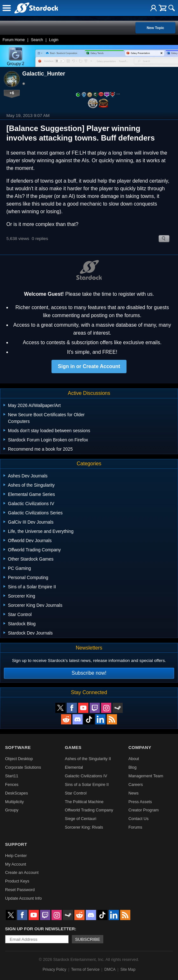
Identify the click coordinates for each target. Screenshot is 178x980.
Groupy (12, 810)
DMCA (110, 969)
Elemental (74, 767)
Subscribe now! (89, 673)
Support (16, 844)
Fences (12, 784)
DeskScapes (17, 793)
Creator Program (144, 810)
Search (37, 40)
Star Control (76, 793)
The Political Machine (84, 802)
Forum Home (14, 40)
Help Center (16, 856)
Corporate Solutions (23, 767)
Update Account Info (23, 898)
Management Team (146, 776)
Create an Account (22, 872)
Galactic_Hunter (44, 74)
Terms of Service (85, 969)
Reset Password (20, 890)
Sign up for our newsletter (40, 929)
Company (140, 748)
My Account (16, 864)
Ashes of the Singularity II (88, 759)
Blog (133, 767)
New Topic (155, 28)
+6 (12, 93)
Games (73, 748)
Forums (135, 827)
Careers (136, 784)
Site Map (128, 969)
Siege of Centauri (81, 819)
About (134, 759)
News (133, 793)
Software (18, 748)
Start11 (12, 776)
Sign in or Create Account (89, 366)
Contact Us (138, 819)
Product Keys (17, 881)
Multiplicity (14, 802)
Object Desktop (19, 759)
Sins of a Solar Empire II (87, 784)
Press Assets (140, 802)
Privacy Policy (55, 969)
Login (54, 40)
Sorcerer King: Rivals (84, 827)
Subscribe (88, 939)
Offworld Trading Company (89, 810)
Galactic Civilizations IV (86, 776)
